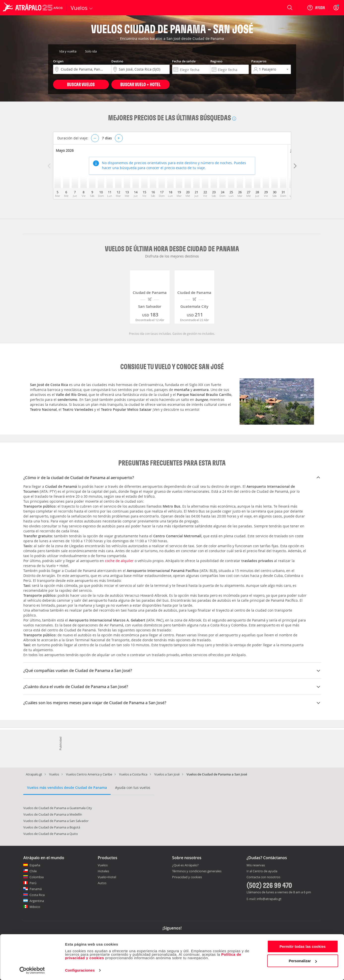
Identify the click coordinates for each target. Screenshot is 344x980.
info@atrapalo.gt (269, 899)
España (35, 865)
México (35, 907)
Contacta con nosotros (263, 877)
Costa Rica (37, 895)
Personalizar (303, 961)
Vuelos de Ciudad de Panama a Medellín (53, 814)
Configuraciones (80, 970)
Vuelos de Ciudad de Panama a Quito (51, 834)
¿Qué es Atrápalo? (185, 865)
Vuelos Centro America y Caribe (89, 774)
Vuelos (54, 774)
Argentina (37, 901)
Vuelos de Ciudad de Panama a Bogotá (52, 827)
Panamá (36, 889)
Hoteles (103, 871)
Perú (33, 883)
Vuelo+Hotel (107, 877)
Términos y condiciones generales (197, 871)
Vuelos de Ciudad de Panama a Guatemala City (58, 808)
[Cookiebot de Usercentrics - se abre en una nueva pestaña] (32, 970)
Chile (33, 871)
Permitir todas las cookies (303, 946)
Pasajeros (259, 61)
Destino (117, 61)
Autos (102, 883)
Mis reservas (256, 865)
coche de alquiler (119, 561)
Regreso (216, 61)
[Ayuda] (316, 8)
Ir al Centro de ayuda (262, 871)
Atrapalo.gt (34, 774)
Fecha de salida (184, 61)
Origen (58, 61)
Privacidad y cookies (187, 877)
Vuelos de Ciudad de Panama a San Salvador (56, 821)
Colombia (37, 877)
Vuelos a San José (167, 774)
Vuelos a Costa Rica (133, 774)
